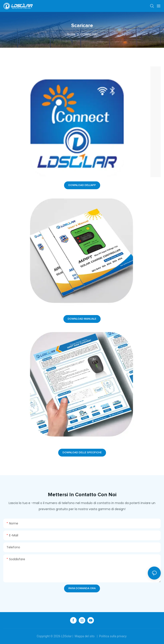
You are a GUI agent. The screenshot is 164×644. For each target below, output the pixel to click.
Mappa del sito (85, 636)
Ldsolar (70, 34)
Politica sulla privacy (113, 636)
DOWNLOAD (89, 34)
